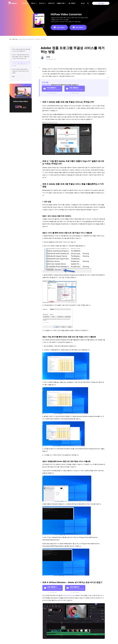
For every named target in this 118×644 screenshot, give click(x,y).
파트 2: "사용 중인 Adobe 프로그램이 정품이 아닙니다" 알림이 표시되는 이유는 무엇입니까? (21, 57)
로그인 (83, 3)
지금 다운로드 (59, 27)
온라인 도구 (52, 4)
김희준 (48, 57)
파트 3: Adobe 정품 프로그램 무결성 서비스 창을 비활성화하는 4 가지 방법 (21, 64)
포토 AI (34, 4)
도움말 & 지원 (61, 4)
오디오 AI (42, 4)
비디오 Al (25, 4)
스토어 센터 (101, 3)
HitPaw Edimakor (68, 595)
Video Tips (15, 39)
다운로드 (72, 4)
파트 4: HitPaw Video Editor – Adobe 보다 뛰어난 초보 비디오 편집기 (21, 71)
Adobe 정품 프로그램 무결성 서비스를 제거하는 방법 (32, 39)
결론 (14, 76)
